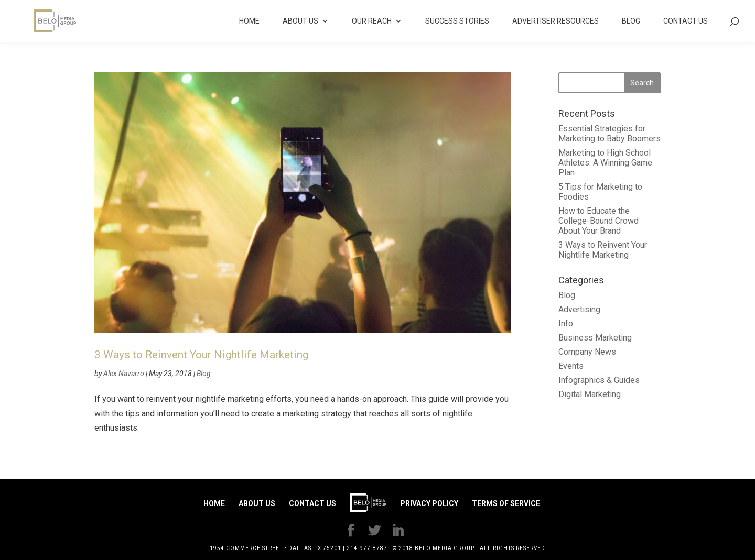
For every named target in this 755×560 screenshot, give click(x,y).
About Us (300, 21)
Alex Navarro (124, 374)
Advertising (579, 309)
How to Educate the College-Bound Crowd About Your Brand (598, 221)
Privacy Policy (429, 503)
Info (566, 323)
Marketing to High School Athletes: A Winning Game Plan (605, 163)
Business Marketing (595, 338)
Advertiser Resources (556, 21)
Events (571, 366)
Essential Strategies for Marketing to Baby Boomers (610, 134)
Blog (631, 21)
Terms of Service (506, 503)
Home (249, 21)
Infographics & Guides (599, 380)
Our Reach (372, 21)
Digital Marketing (590, 394)
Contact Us (686, 21)
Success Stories (457, 21)
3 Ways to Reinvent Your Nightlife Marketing (201, 355)
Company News (587, 352)
